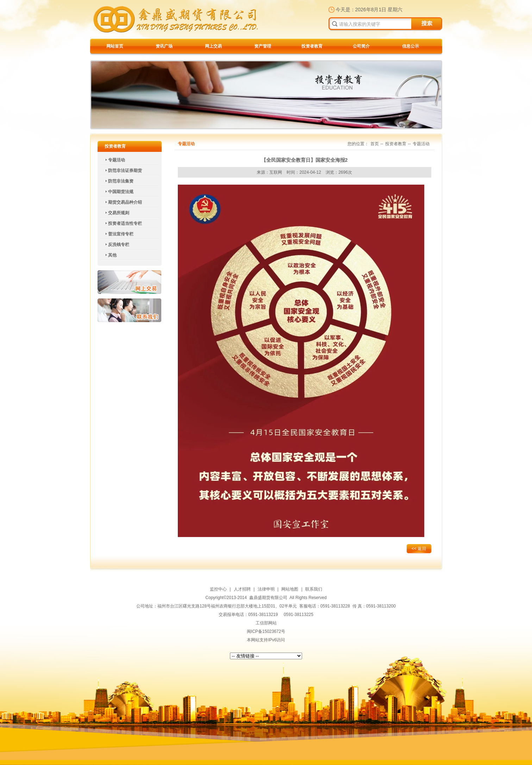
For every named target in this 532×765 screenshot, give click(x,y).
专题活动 (421, 144)
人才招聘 (242, 589)
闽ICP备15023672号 (266, 631)
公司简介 (361, 46)
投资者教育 (312, 46)
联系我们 (129, 310)
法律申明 (266, 589)
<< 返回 (419, 549)
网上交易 (213, 46)
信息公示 (411, 46)
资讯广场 (164, 46)
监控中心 (218, 589)
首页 (375, 144)
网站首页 (115, 46)
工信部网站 (266, 623)
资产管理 (263, 46)
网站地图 (290, 589)
